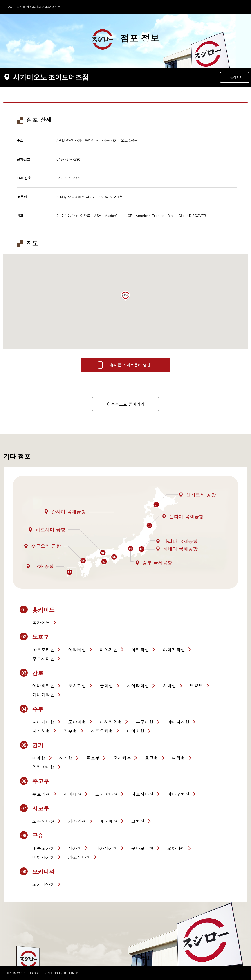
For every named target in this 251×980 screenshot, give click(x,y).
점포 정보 (126, 39)
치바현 (169, 686)
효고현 (151, 758)
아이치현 (136, 731)
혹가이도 (41, 622)
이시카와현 (111, 722)
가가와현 (77, 821)
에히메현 (109, 821)
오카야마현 (106, 794)
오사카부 (122, 758)
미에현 (39, 758)
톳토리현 (41, 794)
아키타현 (140, 650)
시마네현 (73, 794)
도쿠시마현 (43, 821)
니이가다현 (43, 722)
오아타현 (176, 848)
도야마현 (77, 722)
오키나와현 (43, 884)
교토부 (93, 758)
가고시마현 (79, 857)
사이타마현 (138, 686)
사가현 (75, 848)
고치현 (138, 821)
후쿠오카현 (43, 848)
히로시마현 (142, 794)
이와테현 (77, 650)
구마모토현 (142, 848)
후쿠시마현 (43, 659)
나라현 (178, 758)
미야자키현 (43, 857)
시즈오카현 (102, 731)
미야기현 (109, 650)
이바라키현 (43, 686)
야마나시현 (178, 722)
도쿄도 (196, 686)
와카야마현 (43, 767)
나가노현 (41, 731)
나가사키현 (106, 848)
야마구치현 (178, 794)
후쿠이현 (145, 722)
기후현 (70, 731)
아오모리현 (43, 650)
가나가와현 (43, 695)
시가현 (66, 758)
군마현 (106, 686)
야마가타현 (174, 650)
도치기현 (77, 686)
